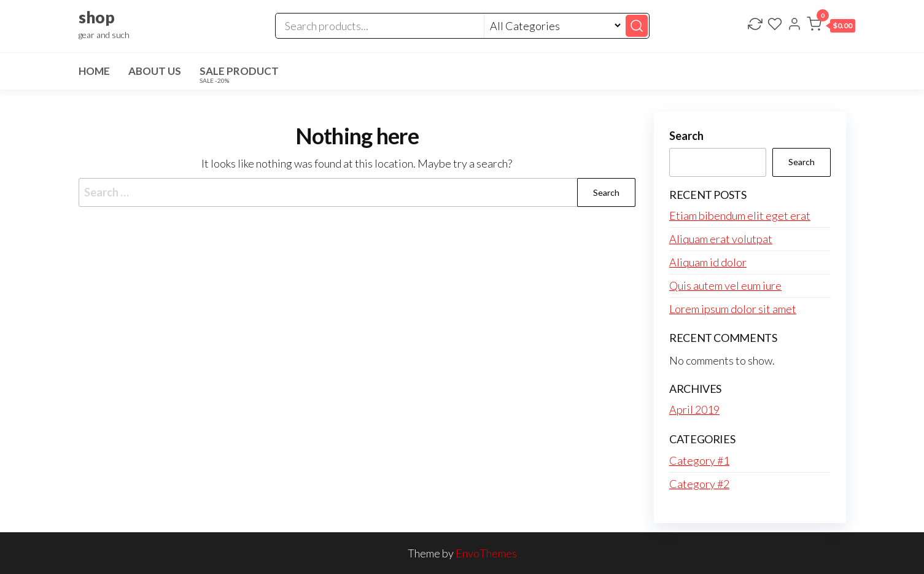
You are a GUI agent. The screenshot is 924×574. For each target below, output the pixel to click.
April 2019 (694, 409)
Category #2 (699, 484)
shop (97, 17)
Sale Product (239, 74)
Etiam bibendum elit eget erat (740, 215)
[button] (831, 26)
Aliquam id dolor (708, 262)
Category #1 (699, 460)
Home (94, 71)
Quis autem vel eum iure (725, 285)
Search (686, 136)
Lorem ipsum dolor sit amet (733, 309)
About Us (155, 71)
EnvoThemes (486, 553)
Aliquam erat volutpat (721, 239)
